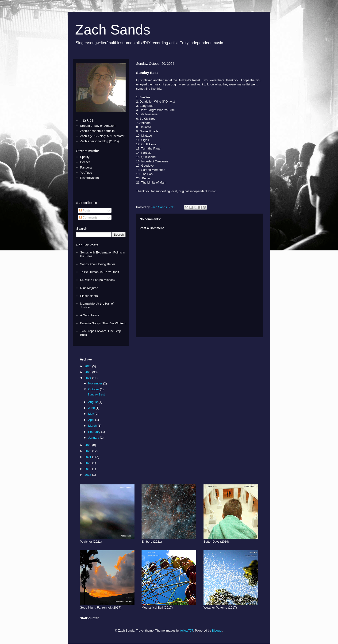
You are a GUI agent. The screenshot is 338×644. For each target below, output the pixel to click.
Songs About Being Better (98, 264)
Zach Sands (113, 30)
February (95, 432)
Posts (85, 210)
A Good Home (90, 315)
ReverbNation (89, 178)
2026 (88, 366)
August (93, 402)
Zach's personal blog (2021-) (99, 141)
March (93, 426)
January (94, 438)
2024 (88, 378)
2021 (88, 457)
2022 (88, 451)
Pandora (86, 167)
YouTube (86, 173)
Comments (88, 217)
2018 (88, 469)
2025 (88, 372)
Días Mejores (89, 288)
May (92, 414)
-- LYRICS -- (88, 121)
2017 (88, 475)
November (96, 383)
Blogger (217, 631)
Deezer (85, 162)
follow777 (187, 631)
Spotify (85, 157)
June (92, 408)
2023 (88, 445)
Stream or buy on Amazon (98, 126)
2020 (88, 463)
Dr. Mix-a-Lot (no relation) (97, 280)
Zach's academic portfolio (97, 131)
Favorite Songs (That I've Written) (103, 323)
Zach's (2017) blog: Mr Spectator (102, 136)
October (94, 389)
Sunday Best (96, 394)
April (92, 420)
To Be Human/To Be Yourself (100, 272)
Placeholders (89, 296)
